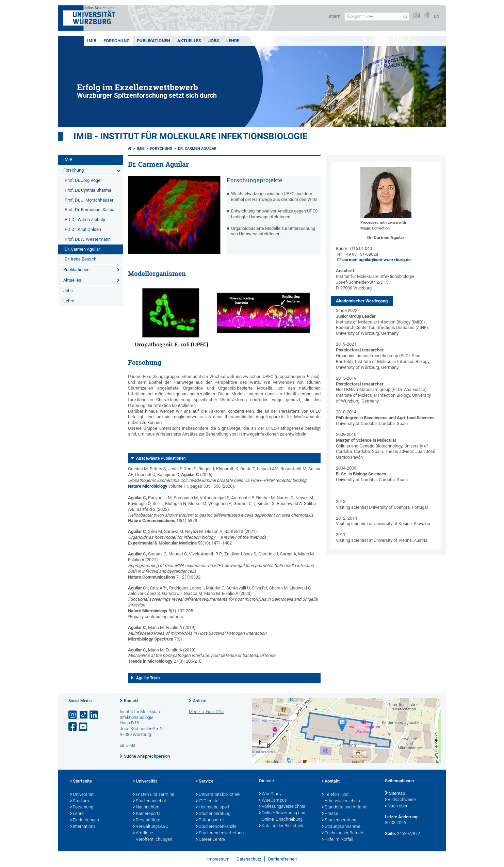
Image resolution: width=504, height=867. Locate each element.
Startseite (81, 782)
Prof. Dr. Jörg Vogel (83, 180)
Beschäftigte (147, 820)
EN (437, 16)
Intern (335, 16)
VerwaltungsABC (151, 827)
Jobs (214, 41)
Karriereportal (147, 814)
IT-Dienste (207, 801)
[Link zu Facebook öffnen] (73, 727)
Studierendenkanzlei (217, 827)
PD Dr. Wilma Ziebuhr (85, 219)
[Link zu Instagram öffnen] (73, 715)
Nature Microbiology (148, 486)
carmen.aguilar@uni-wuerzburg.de (377, 260)
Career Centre (210, 840)
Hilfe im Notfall (338, 840)
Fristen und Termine (154, 795)
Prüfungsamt (210, 820)
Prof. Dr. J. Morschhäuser (89, 200)
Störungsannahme (341, 827)
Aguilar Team (148, 678)
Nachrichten (146, 807)
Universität (82, 795)
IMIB (92, 41)
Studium (80, 801)
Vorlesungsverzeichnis (282, 807)
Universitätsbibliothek (218, 795)
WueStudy (270, 794)
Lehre (233, 41)
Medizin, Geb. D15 (206, 712)
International (83, 827)
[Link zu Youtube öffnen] (84, 727)
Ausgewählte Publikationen (161, 458)
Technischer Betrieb (343, 833)
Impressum (218, 859)
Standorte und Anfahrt (344, 807)
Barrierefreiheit (282, 859)
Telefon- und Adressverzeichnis (341, 798)
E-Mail (132, 745)
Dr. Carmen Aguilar (82, 249)
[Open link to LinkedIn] (94, 715)
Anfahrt (200, 701)
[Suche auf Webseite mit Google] (377, 17)
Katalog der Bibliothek (281, 826)
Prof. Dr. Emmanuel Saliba (90, 210)
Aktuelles (189, 41)
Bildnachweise (400, 800)
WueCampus (273, 801)
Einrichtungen (85, 820)
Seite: (390, 833)
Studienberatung (213, 814)
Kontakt (131, 701)
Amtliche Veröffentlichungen (153, 837)
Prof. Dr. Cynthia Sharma (88, 190)
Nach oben (397, 806)
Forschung (117, 41)
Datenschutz (249, 859)
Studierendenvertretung (220, 833)
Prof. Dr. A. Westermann (88, 239)
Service (205, 782)
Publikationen (153, 41)
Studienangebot (150, 801)
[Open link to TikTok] (84, 715)
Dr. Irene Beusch (80, 259)
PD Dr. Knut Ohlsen (83, 229)
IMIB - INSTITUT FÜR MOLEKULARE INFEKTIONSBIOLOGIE (191, 136)
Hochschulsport (213, 807)
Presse (330, 814)
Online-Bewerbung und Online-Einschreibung (282, 816)
